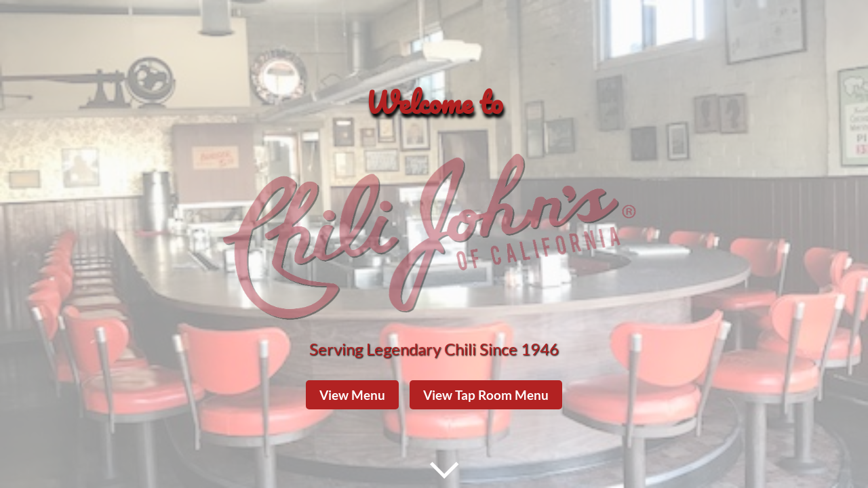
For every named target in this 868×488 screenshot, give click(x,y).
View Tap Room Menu (486, 395)
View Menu (352, 395)
